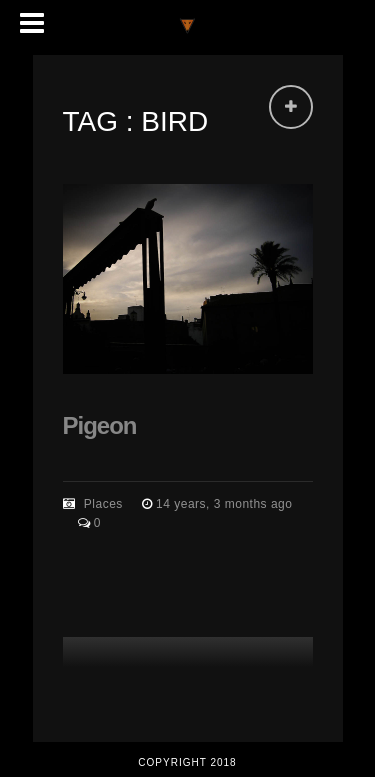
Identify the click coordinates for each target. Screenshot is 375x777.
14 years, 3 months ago (224, 504)
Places (103, 504)
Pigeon (100, 425)
